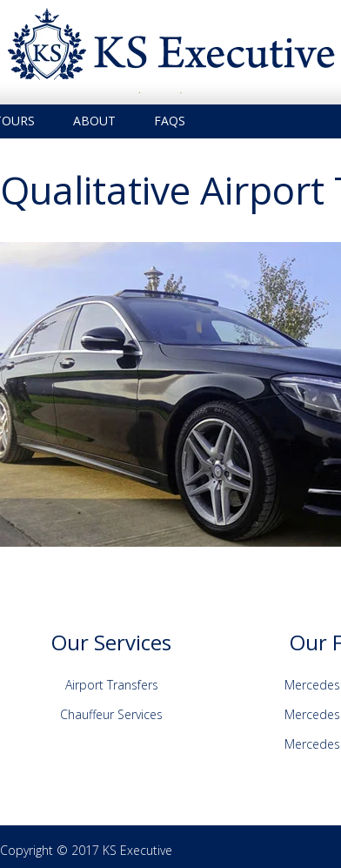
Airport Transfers (112, 685)
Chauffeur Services (111, 714)
